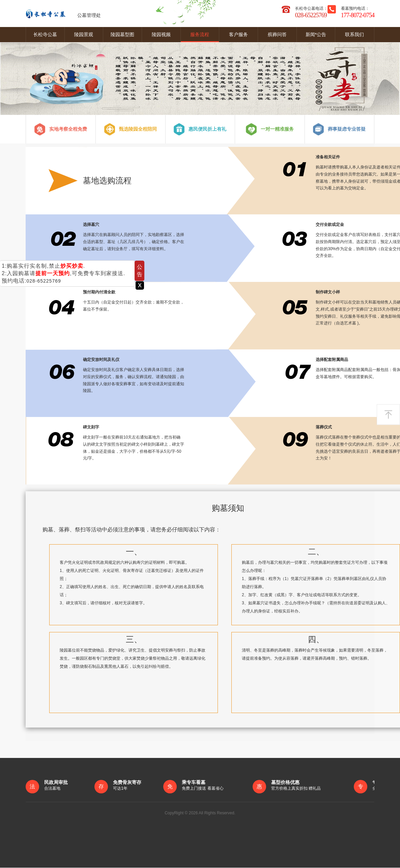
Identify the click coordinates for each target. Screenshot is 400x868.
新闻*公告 (316, 34)
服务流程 (200, 34)
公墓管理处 (63, 14)
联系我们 (354, 34)
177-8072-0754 (358, 15)
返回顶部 (388, 414)
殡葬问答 (277, 34)
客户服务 (238, 34)
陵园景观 (84, 34)
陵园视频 (161, 34)
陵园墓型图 (122, 34)
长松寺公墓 (45, 34)
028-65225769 (44, 281)
